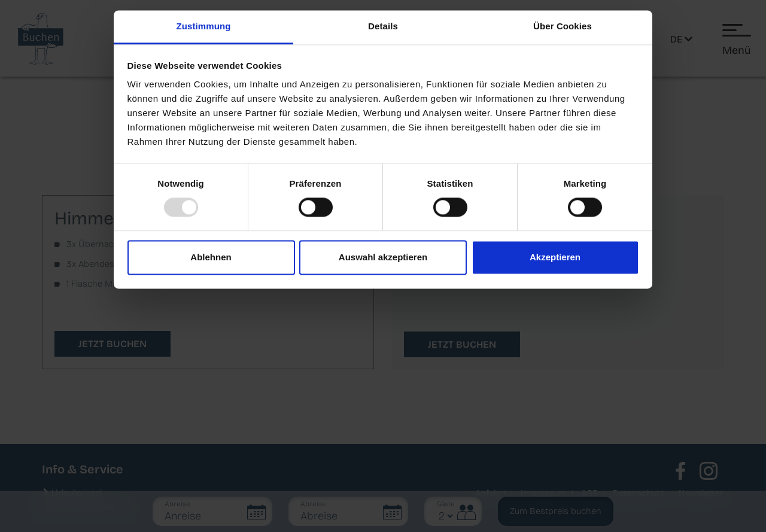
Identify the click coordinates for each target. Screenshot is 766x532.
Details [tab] (383, 26)
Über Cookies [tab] (563, 26)
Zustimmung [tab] (204, 26)
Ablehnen (211, 257)
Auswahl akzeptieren (383, 257)
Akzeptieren (555, 257)
